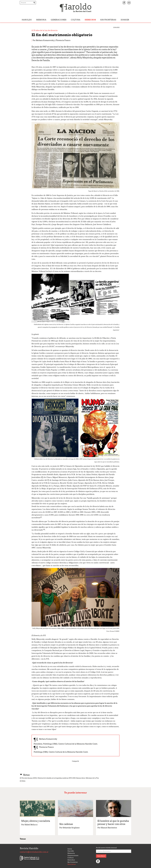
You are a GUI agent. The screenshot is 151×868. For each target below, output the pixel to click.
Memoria (41, 20)
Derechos (90, 20)
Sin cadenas (66, 824)
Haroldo (27, 20)
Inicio (70, 849)
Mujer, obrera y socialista (36, 821)
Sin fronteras (108, 20)
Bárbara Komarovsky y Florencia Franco (53, 40)
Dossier (125, 20)
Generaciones (59, 20)
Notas (26, 775)
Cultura (76, 20)
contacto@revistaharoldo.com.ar (34, 852)
